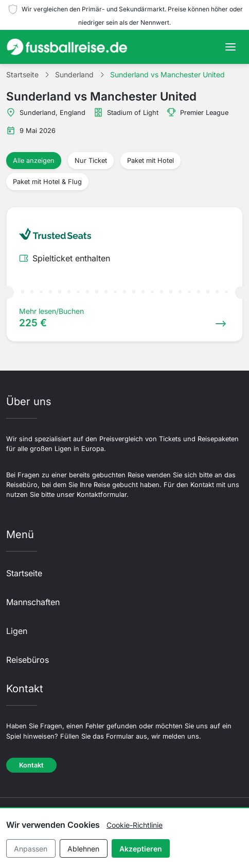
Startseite (24, 573)
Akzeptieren (141, 849)
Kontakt (31, 765)
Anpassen (31, 849)
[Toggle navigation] (230, 47)
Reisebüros (28, 660)
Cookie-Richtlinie (135, 825)
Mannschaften (33, 602)
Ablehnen (83, 849)
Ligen (17, 631)
